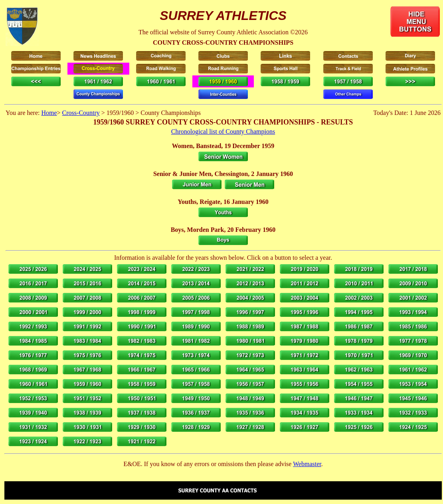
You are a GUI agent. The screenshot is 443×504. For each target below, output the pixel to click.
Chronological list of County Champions (223, 131)
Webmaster (307, 464)
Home (49, 113)
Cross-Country (81, 113)
